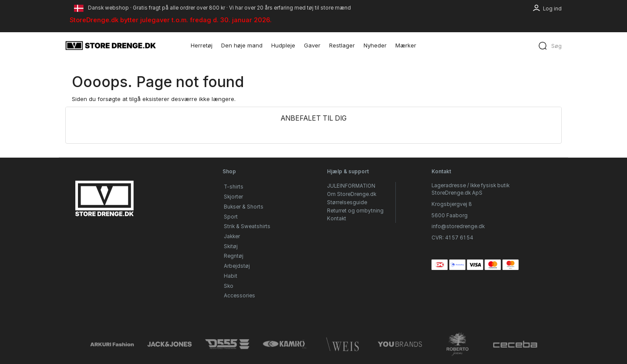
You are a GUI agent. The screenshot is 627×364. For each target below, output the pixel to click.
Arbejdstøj (237, 266)
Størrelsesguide (347, 202)
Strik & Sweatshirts (247, 226)
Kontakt (337, 219)
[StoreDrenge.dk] (111, 45)
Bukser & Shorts (244, 207)
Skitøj (231, 246)
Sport (231, 217)
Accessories (239, 296)
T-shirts (234, 187)
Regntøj (234, 256)
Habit (231, 276)
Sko (229, 286)
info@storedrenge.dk (458, 226)
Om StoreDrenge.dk (352, 194)
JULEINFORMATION (351, 186)
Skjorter (233, 197)
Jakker (232, 236)
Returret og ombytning (355, 211)
